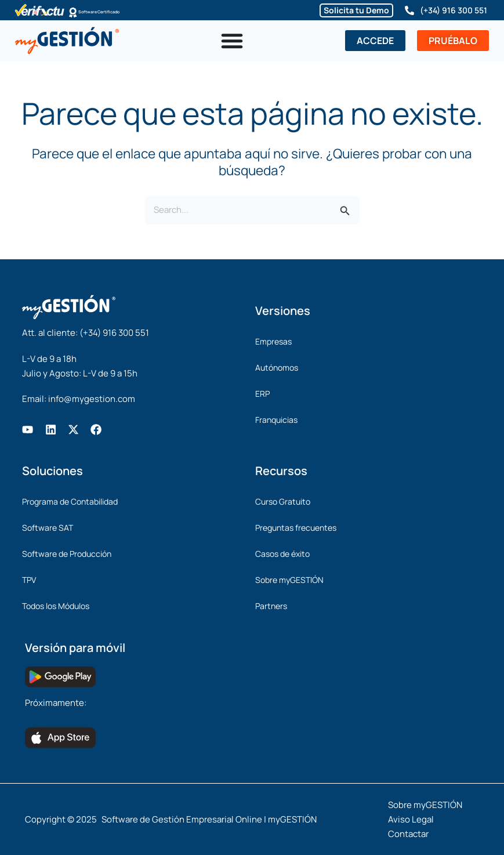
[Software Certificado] (73, 12)
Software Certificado (119, 12)
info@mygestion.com (92, 399)
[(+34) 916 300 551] (409, 10)
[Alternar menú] (232, 41)
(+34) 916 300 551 (454, 10)
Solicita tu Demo (356, 10)
